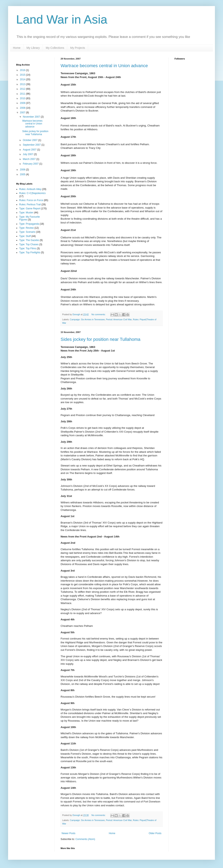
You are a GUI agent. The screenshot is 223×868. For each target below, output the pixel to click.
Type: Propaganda (29, 224)
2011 (23, 94)
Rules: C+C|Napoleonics (32, 193)
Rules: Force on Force (31, 200)
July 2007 (28, 154)
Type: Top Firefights (30, 252)
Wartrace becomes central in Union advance (104, 66)
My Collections (55, 48)
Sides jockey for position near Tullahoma (100, 339)
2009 (23, 103)
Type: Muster (26, 213)
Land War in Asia (62, 19)
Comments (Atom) (85, 839)
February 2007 (31, 164)
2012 (23, 89)
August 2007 (30, 150)
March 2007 (30, 159)
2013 (23, 84)
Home (17, 48)
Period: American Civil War (119, 319)
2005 (23, 174)
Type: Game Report (30, 209)
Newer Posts (68, 833)
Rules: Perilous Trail (30, 204)
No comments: (99, 314)
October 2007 (31, 140)
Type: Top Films (28, 248)
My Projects (78, 48)
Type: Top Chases (29, 244)
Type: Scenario (27, 232)
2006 (23, 170)
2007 (23, 113)
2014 (23, 79)
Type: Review (26, 228)
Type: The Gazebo (29, 240)
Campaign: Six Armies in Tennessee (87, 319)
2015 (23, 75)
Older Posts (155, 833)
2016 (23, 70)
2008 (23, 108)
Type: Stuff (25, 236)
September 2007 (32, 145)
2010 (23, 98)
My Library (33, 48)
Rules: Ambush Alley (30, 189)
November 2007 (32, 117)
